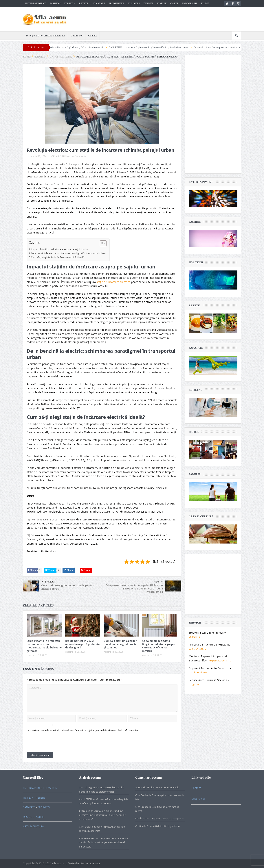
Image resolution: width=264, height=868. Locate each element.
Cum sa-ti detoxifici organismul (163, 826)
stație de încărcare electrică (113, 282)
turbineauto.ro (198, 672)
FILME (205, 4)
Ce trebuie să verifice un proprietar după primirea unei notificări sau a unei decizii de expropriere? (102, 815)
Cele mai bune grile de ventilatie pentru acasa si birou (68, 587)
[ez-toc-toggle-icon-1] (101, 244)
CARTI (174, 4)
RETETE (84, 4)
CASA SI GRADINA (60, 156)
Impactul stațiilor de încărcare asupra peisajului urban (60, 249)
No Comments (79, 156)
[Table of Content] (103, 243)
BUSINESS (134, 4)
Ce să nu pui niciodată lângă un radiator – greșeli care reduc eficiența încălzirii (159, 646)
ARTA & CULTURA (33, 826)
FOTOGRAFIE (189, 4)
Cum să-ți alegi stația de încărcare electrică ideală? (58, 257)
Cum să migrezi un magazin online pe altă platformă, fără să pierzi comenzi (74, 48)
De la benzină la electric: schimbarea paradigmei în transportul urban (68, 253)
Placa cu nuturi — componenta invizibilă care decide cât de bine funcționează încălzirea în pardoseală (103, 842)
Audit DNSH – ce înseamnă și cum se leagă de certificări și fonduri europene (158, 48)
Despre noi (77, 36)
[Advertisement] (175, 20)
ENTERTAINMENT (35, 4)
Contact (92, 36)
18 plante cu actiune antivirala (163, 787)
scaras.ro (194, 637)
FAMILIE (162, 4)
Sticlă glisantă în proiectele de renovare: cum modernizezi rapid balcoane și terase (44, 646)
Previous (48, 582)
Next (158, 582)
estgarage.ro (197, 684)
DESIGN (148, 4)
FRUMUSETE (116, 4)
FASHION (55, 4)
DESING (28, 817)
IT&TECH (70, 4)
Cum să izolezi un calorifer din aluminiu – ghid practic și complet (120, 644)
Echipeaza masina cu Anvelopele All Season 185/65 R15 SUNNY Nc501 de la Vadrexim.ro (134, 588)
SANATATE (99, 4)
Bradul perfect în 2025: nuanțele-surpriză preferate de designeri (82, 644)
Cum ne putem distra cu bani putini (164, 818)
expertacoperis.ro (220, 660)
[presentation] (55, 743)
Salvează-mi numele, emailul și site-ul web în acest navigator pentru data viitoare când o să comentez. (83, 730)
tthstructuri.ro (198, 649)
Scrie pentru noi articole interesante (45, 36)
